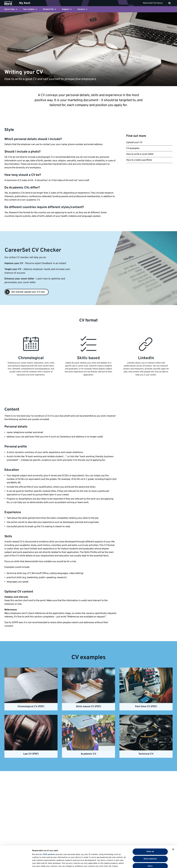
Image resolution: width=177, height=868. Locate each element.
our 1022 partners (47, 833)
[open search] (170, 3)
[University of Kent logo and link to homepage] (10, 3)
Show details (128, 863)
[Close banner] (173, 828)
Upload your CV (134, 142)
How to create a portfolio (139, 160)
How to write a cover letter (140, 154)
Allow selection (150, 837)
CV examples (133, 148)
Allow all (150, 830)
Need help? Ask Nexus (153, 3)
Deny (150, 844)
